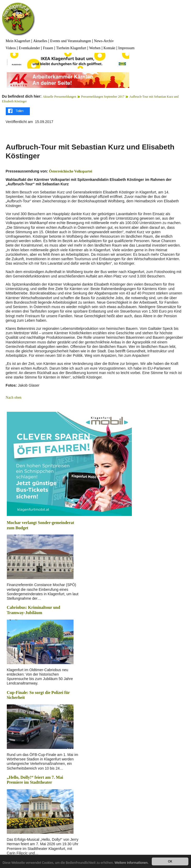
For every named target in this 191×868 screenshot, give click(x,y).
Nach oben (14, 397)
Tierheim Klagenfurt (71, 48)
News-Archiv (104, 41)
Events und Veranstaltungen (71, 41)
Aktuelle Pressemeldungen (59, 97)
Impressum (126, 48)
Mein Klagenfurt (18, 41)
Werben (95, 48)
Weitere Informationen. (132, 863)
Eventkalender (29, 48)
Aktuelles (40, 41)
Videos (11, 48)
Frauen (48, 48)
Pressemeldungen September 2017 (103, 97)
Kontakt (109, 48)
